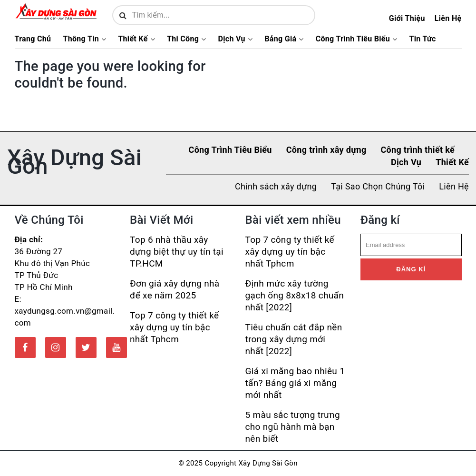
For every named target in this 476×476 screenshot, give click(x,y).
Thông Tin (81, 39)
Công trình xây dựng (326, 150)
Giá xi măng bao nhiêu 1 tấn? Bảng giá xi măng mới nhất (295, 383)
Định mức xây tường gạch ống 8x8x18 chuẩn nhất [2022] (295, 295)
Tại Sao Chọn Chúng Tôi (378, 186)
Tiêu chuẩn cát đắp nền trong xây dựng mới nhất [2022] (294, 339)
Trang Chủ (33, 39)
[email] (411, 245)
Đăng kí (411, 269)
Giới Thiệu (407, 18)
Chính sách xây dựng (276, 186)
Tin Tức (422, 39)
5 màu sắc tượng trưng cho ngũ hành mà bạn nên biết (293, 427)
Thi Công (183, 39)
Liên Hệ (448, 18)
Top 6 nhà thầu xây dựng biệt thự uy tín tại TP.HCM (177, 252)
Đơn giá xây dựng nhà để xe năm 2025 (175, 289)
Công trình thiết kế (418, 150)
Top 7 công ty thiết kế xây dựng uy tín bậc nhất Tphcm (174, 327)
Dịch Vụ (232, 39)
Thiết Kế (133, 39)
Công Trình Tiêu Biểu (353, 39)
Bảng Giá (280, 39)
